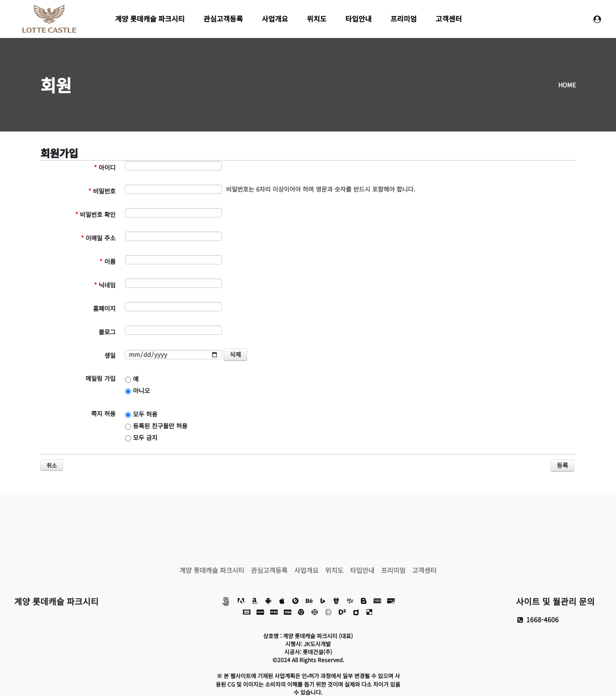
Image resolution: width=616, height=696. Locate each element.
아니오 (137, 391)
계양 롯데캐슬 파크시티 (150, 19)
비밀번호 (102, 191)
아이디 (105, 167)
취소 (52, 465)
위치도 (317, 19)
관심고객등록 (223, 19)
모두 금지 (141, 437)
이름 (108, 261)
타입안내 (359, 19)
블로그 (107, 332)
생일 (110, 355)
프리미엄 (404, 19)
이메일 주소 (98, 238)
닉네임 (105, 285)
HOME (567, 85)
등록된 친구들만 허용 (156, 426)
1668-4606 (537, 619)
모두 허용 (141, 414)
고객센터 (449, 19)
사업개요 (275, 19)
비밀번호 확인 (95, 214)
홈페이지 (104, 308)
